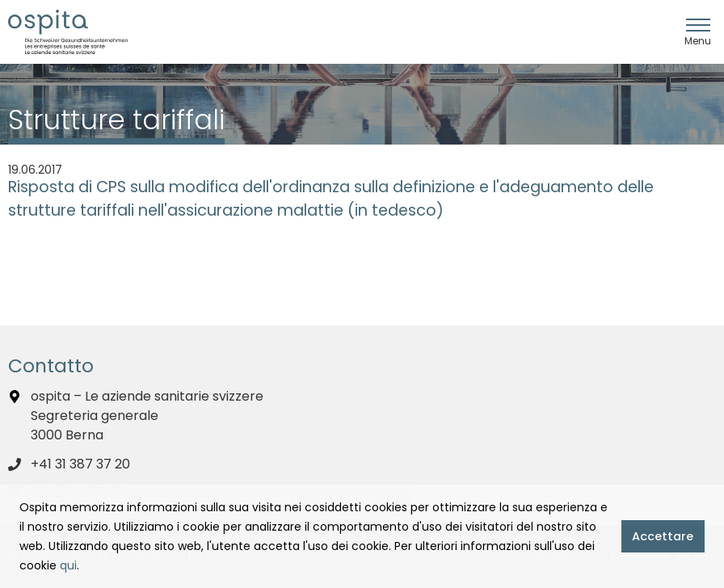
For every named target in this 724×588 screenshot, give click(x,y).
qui (68, 565)
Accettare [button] (663, 536)
